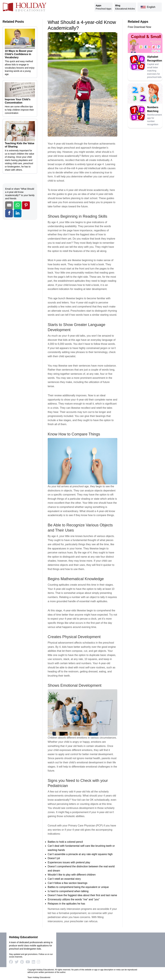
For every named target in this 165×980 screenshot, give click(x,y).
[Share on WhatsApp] (18, 205)
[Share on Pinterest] (26, 205)
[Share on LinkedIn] (18, 213)
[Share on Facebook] (9, 213)
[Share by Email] (9, 205)
